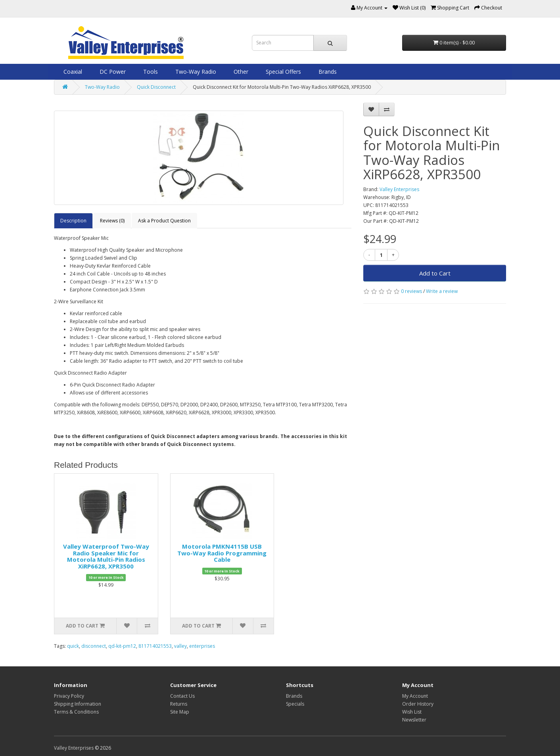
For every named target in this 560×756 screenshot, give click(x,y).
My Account (415, 696)
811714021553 (155, 646)
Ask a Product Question (164, 221)
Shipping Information (78, 704)
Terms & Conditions (76, 712)
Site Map (180, 712)
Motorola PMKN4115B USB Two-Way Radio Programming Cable (222, 553)
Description (73, 221)
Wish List (412, 712)
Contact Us (182, 696)
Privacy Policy (69, 696)
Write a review (442, 291)
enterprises (202, 646)
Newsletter (414, 720)
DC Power (112, 72)
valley (180, 646)
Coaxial (72, 72)
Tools (150, 72)
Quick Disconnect (156, 87)
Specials (295, 704)
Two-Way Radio (195, 72)
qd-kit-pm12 (122, 646)
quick (73, 646)
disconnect (94, 646)
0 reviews (411, 291)
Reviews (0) (112, 221)
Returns (179, 704)
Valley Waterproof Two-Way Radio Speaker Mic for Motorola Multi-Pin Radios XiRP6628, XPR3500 (106, 556)
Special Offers (283, 72)
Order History (418, 704)
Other (240, 72)
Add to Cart (435, 273)
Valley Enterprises (399, 189)
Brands (327, 72)
